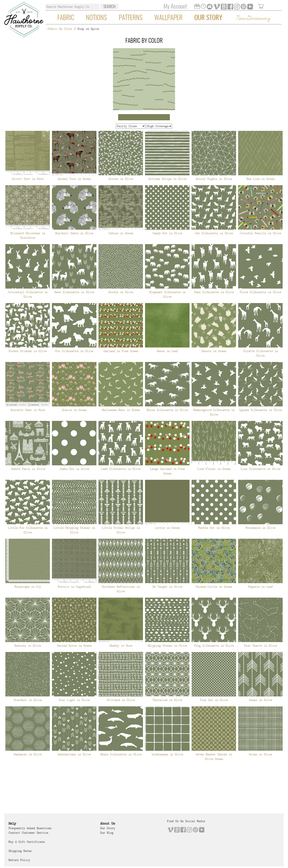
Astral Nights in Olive (214, 179)
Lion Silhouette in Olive (260, 469)
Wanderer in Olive (28, 754)
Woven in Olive (260, 754)
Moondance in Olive (260, 528)
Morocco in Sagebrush (74, 587)
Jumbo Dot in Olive (74, 469)
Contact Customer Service (28, 833)
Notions (96, 18)
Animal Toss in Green (74, 179)
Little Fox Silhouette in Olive (28, 530)
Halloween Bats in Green (121, 410)
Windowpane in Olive (167, 754)
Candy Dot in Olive (167, 233)
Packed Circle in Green (214, 587)
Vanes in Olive (260, 700)
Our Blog (107, 833)
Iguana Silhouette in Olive (260, 410)
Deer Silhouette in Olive (74, 292)
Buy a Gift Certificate (27, 842)
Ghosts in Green (214, 351)
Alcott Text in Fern (28, 179)
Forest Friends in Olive (28, 351)
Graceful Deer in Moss (28, 410)
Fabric (66, 18)
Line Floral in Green (214, 469)
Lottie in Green (167, 528)
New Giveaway (253, 18)
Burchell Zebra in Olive (74, 233)
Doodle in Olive (121, 292)
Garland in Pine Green (121, 351)
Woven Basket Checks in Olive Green (214, 757)
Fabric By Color (60, 29)
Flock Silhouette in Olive (260, 292)
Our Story (208, 18)
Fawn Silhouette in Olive (214, 292)
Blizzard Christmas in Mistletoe (28, 235)
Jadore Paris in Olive (28, 469)
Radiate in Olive (28, 646)
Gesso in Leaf (167, 351)
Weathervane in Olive (74, 754)
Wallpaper (168, 18)
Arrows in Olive (121, 179)
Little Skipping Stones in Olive (74, 530)
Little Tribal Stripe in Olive (121, 530)
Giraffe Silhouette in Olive (260, 353)
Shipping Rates (20, 851)
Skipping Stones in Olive (167, 646)
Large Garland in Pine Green (167, 471)
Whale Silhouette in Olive (121, 754)
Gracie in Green (74, 410)
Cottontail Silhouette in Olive (28, 294)
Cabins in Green (121, 233)
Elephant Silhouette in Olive (167, 294)
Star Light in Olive (74, 700)
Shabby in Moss (121, 646)
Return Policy (19, 860)
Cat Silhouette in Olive (214, 233)
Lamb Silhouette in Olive (121, 469)
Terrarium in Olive (167, 700)
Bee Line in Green (260, 179)
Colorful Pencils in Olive (260, 233)
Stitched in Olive (121, 700)
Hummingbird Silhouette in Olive (214, 412)
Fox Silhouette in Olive (74, 351)
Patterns (131, 18)
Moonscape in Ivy (28, 587)
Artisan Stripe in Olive (167, 179)
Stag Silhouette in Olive (214, 646)
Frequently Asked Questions (30, 828)
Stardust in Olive (28, 700)
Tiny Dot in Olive (214, 700)
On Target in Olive (167, 587)
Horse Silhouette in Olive (167, 410)
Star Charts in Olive (260, 646)
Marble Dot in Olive (214, 528)
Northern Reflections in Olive (121, 589)
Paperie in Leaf (260, 587)
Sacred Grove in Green (74, 646)
